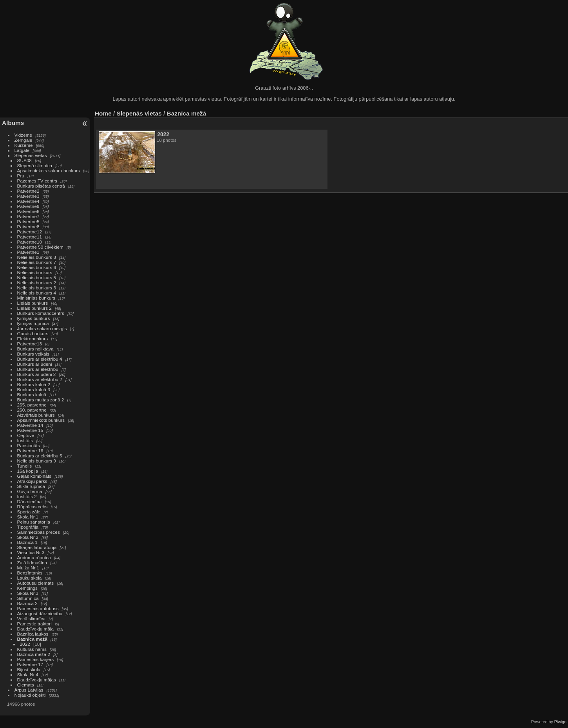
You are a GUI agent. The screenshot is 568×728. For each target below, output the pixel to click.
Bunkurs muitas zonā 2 (41, 400)
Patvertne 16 (30, 451)
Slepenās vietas (31, 155)
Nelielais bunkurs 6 (37, 267)
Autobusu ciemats (36, 583)
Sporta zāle (29, 512)
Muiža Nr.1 (28, 568)
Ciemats (26, 685)
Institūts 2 (27, 496)
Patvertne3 (28, 196)
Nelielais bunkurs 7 (37, 262)
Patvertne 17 (30, 664)
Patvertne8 (28, 227)
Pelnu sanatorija (34, 522)
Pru (21, 176)
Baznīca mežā (32, 639)
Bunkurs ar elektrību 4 (40, 359)
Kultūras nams (32, 649)
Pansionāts (29, 445)
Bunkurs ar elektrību (38, 369)
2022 (25, 644)
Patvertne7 (28, 216)
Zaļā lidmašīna (32, 563)
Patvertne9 (28, 206)
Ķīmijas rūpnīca (33, 323)
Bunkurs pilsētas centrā (41, 186)
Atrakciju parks (32, 481)
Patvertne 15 (30, 430)
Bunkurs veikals (33, 354)
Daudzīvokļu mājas (37, 680)
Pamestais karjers (36, 659)
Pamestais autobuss (38, 608)
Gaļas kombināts (34, 476)
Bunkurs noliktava (35, 349)
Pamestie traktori (34, 624)
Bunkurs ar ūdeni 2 (37, 374)
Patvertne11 (30, 237)
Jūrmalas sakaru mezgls (42, 328)
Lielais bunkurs (33, 303)
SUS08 (24, 160)
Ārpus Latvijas (29, 690)
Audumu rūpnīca (34, 557)
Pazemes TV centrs (37, 181)
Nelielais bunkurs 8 (37, 257)
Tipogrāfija (28, 527)
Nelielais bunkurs (35, 272)
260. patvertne (32, 410)
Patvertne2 (28, 191)
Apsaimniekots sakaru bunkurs (49, 171)
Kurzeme (24, 145)
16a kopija (28, 471)
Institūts (25, 440)
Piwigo (560, 722)
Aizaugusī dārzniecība (40, 613)
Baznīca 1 (27, 542)
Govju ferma (30, 491)
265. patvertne (32, 405)
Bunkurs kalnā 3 (34, 389)
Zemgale (24, 140)
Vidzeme (24, 135)
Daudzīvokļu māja (36, 629)
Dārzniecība (30, 501)
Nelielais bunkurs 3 (37, 288)
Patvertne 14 (30, 425)
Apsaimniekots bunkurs (41, 420)
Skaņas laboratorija (37, 547)
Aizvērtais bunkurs (36, 415)
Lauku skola (30, 578)
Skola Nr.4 (28, 675)
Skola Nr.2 (28, 537)
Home (103, 113)
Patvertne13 (30, 344)
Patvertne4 (28, 201)
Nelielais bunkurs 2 (37, 283)
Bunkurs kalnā (32, 395)
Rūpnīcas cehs (33, 507)
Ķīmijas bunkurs (34, 318)
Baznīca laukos (33, 634)
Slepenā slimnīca (35, 165)
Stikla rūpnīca (31, 486)
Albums (13, 123)
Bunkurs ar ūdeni (35, 364)
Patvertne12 (30, 232)
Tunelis (25, 466)
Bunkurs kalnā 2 (34, 384)
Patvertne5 (28, 221)
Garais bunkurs (33, 333)
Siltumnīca (28, 598)
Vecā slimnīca (32, 619)
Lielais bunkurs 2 (34, 308)
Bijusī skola (29, 669)
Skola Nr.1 (28, 517)
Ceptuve (26, 435)
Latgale (22, 150)
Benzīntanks (30, 573)
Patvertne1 (28, 252)
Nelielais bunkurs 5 (37, 277)
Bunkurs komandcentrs (41, 313)
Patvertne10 (30, 242)
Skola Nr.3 (28, 593)
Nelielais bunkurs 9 (37, 461)
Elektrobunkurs (33, 339)
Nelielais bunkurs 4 (37, 293)
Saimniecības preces (39, 532)
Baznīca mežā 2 (34, 654)
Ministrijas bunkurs (36, 298)
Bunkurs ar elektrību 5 (40, 456)
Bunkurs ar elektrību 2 (40, 379)
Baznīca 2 (27, 603)
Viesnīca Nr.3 (31, 552)
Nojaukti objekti (30, 695)
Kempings (27, 588)
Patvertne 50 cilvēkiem (40, 247)
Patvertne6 (28, 211)
